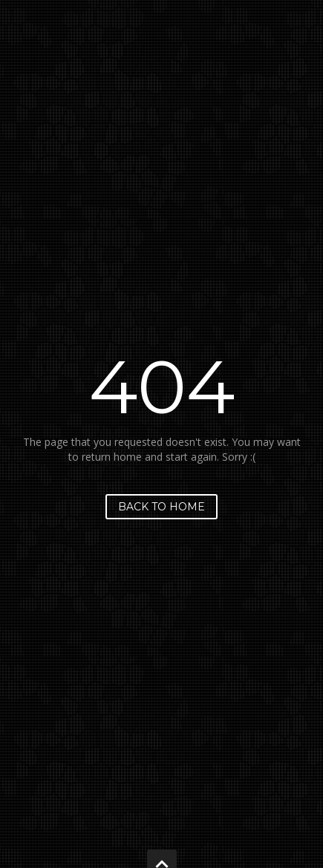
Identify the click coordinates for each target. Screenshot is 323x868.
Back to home (161, 507)
